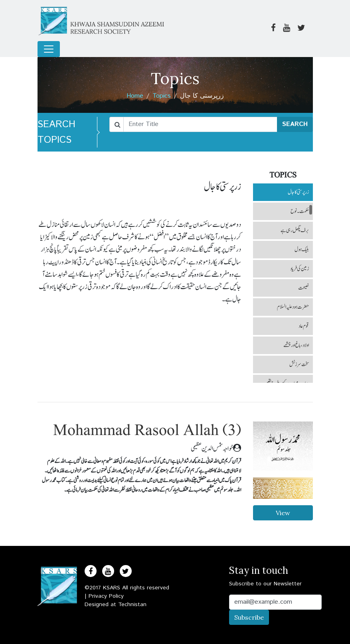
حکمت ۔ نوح (300, 211)
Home (135, 96)
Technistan (132, 605)
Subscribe (249, 617)
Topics (162, 96)
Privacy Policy (106, 596)
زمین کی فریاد (300, 269)
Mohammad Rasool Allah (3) (147, 431)
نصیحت (304, 288)
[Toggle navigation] (49, 49)
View (283, 513)
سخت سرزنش (299, 364)
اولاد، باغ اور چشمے (296, 345)
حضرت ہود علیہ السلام (293, 307)
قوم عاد (304, 326)
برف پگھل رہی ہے (295, 230)
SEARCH (295, 124)
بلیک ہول (302, 250)
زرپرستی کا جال (298, 192)
